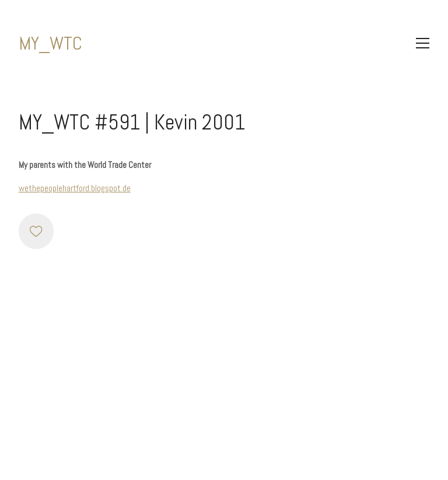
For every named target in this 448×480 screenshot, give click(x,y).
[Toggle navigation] (423, 43)
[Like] (36, 231)
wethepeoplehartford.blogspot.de (75, 188)
